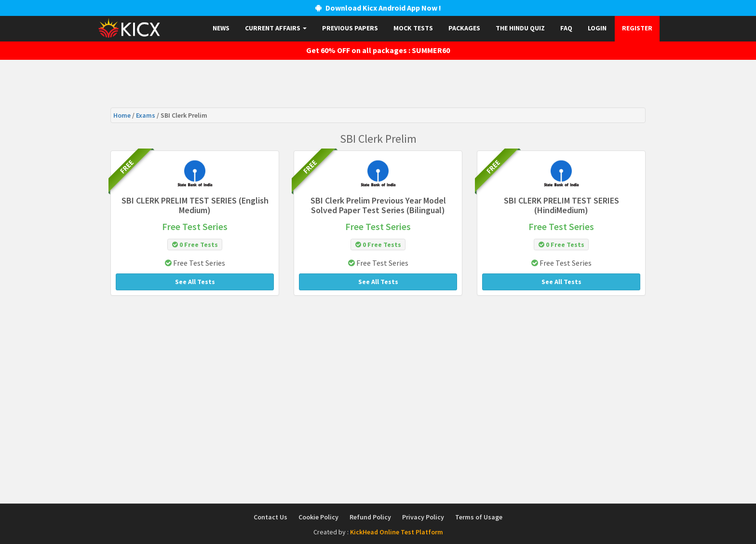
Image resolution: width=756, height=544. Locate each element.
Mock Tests (413, 28)
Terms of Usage (479, 517)
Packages (464, 28)
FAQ (566, 28)
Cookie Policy (318, 517)
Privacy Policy (423, 517)
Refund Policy (370, 517)
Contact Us (270, 517)
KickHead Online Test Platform (397, 532)
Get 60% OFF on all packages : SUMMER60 (378, 50)
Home (123, 115)
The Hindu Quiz (520, 28)
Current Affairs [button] (276, 28)
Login (597, 28)
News (221, 28)
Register (637, 28)
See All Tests (195, 282)
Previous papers (350, 28)
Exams (146, 115)
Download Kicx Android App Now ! (378, 8)
